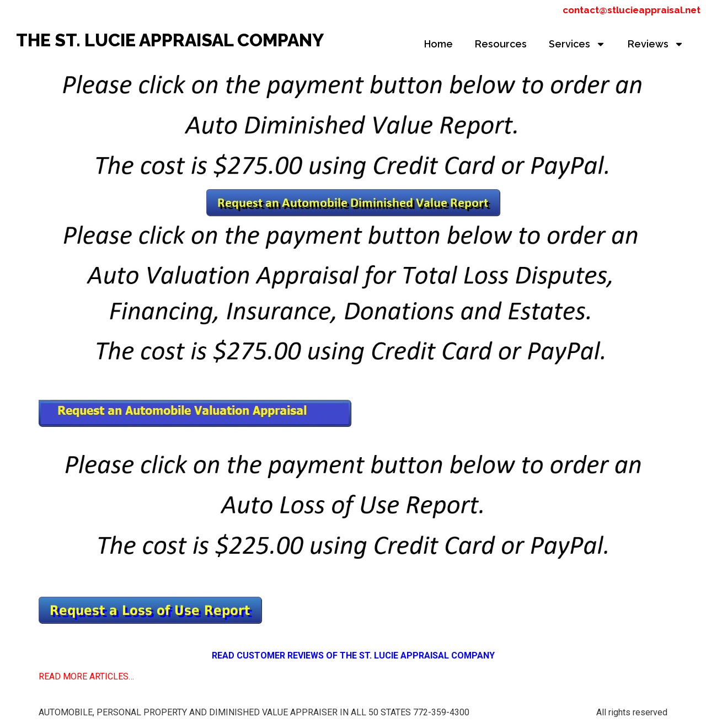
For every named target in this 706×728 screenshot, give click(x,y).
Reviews (656, 44)
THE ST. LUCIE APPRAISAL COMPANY (170, 40)
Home (438, 44)
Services (577, 44)
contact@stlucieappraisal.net (632, 10)
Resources (501, 44)
